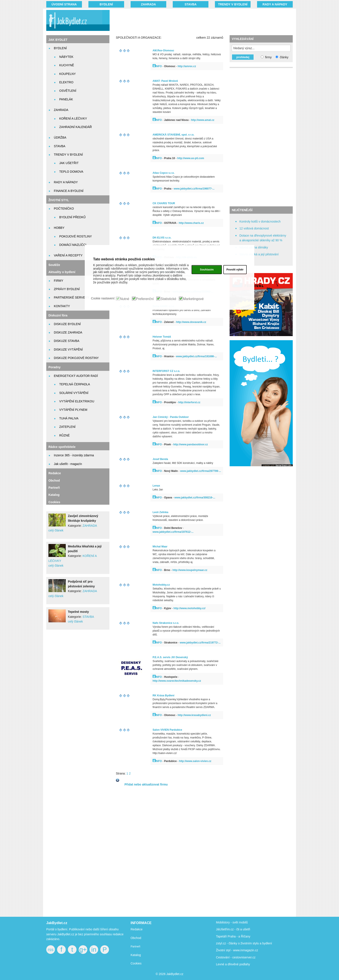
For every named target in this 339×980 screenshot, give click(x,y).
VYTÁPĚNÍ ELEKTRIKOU (77, 401)
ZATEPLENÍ (67, 427)
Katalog (54, 495)
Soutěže (54, 265)
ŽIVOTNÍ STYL (59, 200)
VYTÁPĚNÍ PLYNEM (73, 410)
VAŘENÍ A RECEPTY (68, 255)
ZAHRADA (148, 4)
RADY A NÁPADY (275, 4)
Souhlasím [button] (207, 270)
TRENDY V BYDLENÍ (233, 4)
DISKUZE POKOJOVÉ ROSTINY (76, 358)
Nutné (125, 299)
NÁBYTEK (66, 57)
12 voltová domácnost (254, 228)
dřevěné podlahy (239, 964)
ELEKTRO (66, 82)
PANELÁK (66, 99)
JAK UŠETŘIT (69, 163)
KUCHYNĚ (67, 65)
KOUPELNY (67, 74)
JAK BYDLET (58, 40)
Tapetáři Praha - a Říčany (233, 936)
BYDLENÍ (106, 4)
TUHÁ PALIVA (69, 418)
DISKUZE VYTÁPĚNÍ (68, 349)
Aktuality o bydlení (62, 272)
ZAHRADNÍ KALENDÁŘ (76, 127)
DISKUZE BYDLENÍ (67, 324)
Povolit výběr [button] (235, 270)
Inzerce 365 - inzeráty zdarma (74, 455)
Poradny (54, 367)
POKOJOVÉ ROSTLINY (76, 236)
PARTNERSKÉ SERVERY (72, 297)
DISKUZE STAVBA (67, 341)
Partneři (54, 488)
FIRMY (59, 281)
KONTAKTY (62, 306)
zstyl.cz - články (227, 943)
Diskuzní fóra (58, 315)
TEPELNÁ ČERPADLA (75, 384)
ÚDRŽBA (60, 138)
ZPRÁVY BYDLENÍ (67, 289)
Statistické (168, 299)
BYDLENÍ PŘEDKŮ (72, 217)
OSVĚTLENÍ (68, 91)
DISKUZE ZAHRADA (68, 332)
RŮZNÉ (64, 435)
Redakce (55, 473)
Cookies (54, 502)
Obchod (54, 481)
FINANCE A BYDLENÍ (69, 191)
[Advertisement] (196, 21)
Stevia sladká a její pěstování (259, 254)
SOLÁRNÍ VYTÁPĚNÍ (74, 393)
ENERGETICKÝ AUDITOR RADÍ (76, 376)
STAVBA (191, 4)
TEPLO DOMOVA (71, 172)
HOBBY (59, 228)
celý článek (56, 530)
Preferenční (145, 299)
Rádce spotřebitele (62, 447)
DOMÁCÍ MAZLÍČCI (73, 245)
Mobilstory (223, 922)
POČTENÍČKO (64, 209)
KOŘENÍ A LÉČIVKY (73, 119)
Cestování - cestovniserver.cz (236, 957)
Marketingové (193, 299)
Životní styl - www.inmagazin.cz (237, 950)
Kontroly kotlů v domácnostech (260, 221)
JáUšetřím (223, 929)
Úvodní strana (64, 4)
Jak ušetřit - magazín (68, 464)
